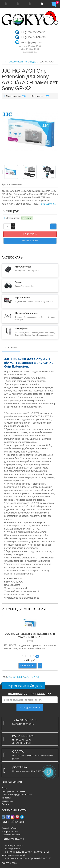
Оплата (5, 804)
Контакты (6, 798)
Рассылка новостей (11, 835)
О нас (4, 788)
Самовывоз (7, 801)
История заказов (10, 831)
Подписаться (30, 708)
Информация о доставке (13, 791)
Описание (11, 348)
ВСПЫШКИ (18, 677)
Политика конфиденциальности (17, 795)
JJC (9, 677)
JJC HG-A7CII (32, 677)
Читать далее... (48, 204)
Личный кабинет (9, 828)
